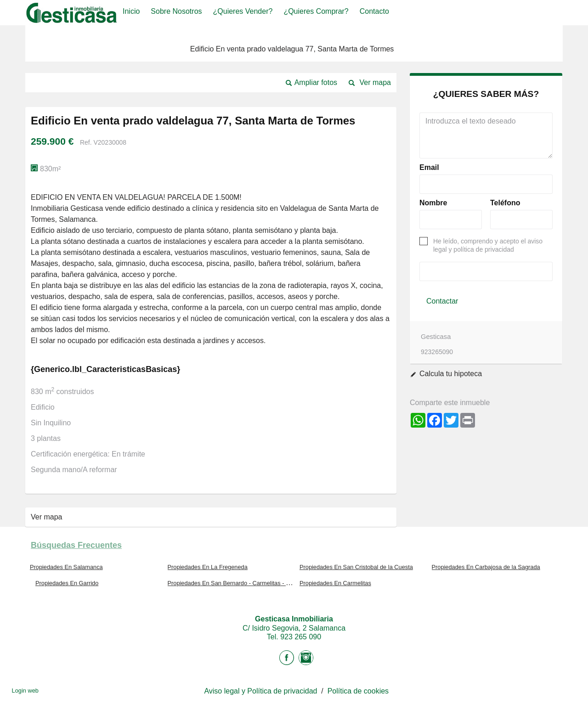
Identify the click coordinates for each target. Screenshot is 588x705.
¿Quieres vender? (243, 11)
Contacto (374, 11)
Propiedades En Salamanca (66, 567)
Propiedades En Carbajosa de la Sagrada (486, 567)
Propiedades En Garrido (67, 583)
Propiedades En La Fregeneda (208, 567)
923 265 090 (301, 637)
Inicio (131, 11)
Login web (25, 691)
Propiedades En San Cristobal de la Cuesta (356, 567)
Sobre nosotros (176, 11)
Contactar (442, 301)
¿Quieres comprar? (316, 11)
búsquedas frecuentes (76, 545)
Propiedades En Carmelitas (335, 583)
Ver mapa (375, 82)
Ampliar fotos (316, 82)
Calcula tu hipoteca (451, 374)
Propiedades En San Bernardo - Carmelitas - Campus (238, 583)
